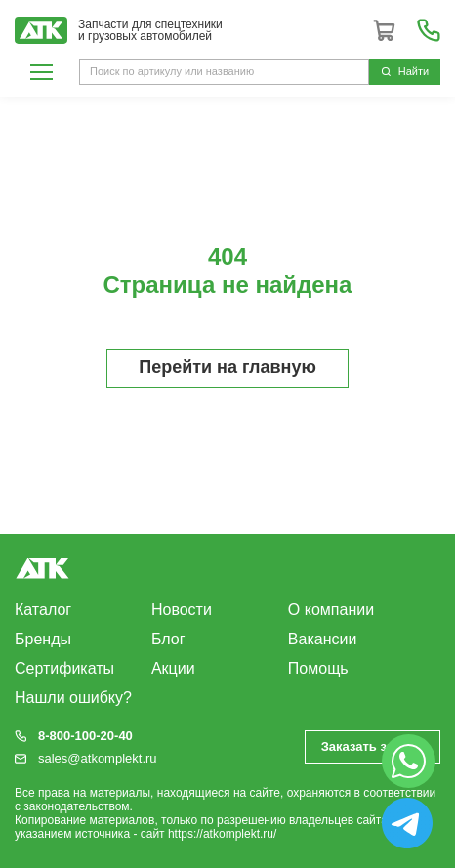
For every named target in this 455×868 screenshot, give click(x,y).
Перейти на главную (227, 367)
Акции (173, 668)
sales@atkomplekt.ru (98, 758)
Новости (182, 610)
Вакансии (323, 639)
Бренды (43, 639)
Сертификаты (64, 668)
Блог (168, 639)
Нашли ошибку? (73, 698)
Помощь (318, 668)
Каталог (43, 610)
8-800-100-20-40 (85, 736)
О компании (331, 610)
